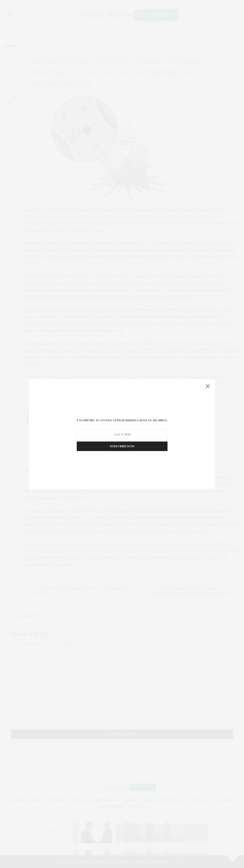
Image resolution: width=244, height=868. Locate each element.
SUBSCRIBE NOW (122, 446)
